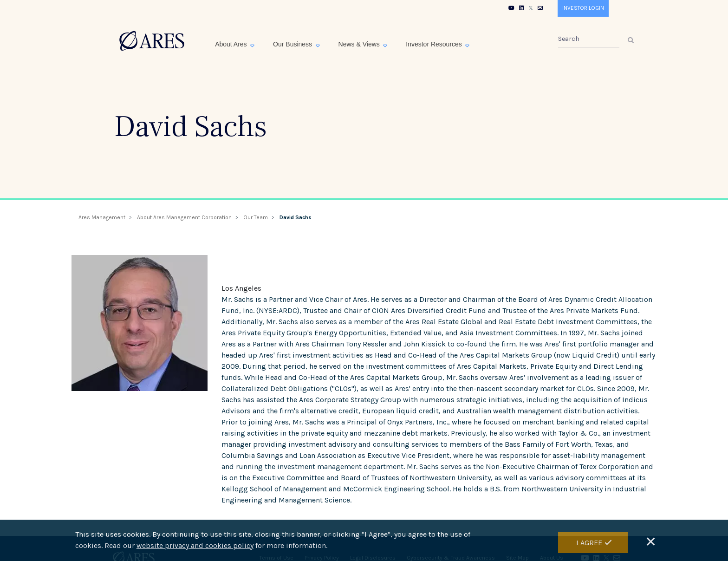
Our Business (293, 44)
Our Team (256, 217)
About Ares (232, 44)
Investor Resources (435, 44)
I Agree (589, 543)
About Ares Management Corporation (184, 217)
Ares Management (102, 217)
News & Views (360, 44)
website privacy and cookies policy (195, 546)
